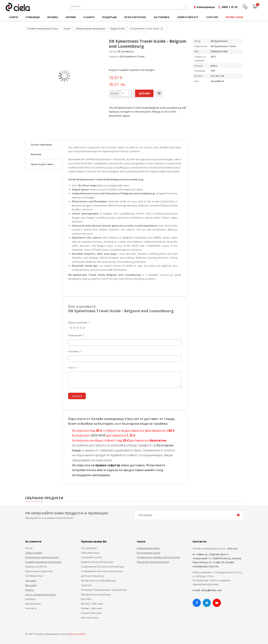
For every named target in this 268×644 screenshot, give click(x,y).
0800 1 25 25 (230, 7)
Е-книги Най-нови (91, 613)
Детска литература (92, 576)
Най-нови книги (90, 553)
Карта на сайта (76, 634)
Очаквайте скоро (91, 557)
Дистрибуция (33, 604)
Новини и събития (36, 567)
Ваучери (86, 599)
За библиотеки (34, 576)
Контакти (31, 608)
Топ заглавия (89, 548)
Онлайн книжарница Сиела (43, 29)
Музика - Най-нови (92, 604)
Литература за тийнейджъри (99, 580)
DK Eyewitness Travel (132, 56)
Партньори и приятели (39, 571)
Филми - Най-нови (92, 608)
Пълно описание (42, 145)
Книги (67, 29)
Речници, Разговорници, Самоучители (104, 590)
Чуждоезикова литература (90, 29)
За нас (29, 548)
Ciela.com (232, 548)
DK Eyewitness (126, 51)
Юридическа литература (96, 594)
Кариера (30, 599)
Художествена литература (97, 562)
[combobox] (129, 6)
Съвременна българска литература (103, 567)
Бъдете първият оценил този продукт (132, 70)
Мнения (36, 154)
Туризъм (86, 585)
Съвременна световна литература (102, 571)
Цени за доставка (42, 164)
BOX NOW (99, 435)
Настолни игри (90, 618)
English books (118, 29)
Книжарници (206, 7)
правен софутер (108, 465)
